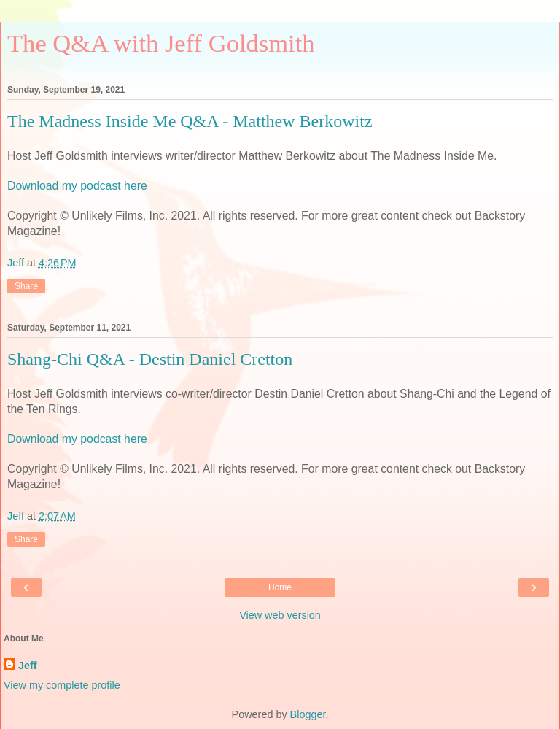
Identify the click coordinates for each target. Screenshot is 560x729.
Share (26, 286)
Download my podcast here (77, 186)
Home (280, 587)
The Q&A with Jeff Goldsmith (161, 43)
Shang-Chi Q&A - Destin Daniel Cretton (150, 359)
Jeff (28, 666)
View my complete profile (62, 685)
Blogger (308, 714)
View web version (280, 615)
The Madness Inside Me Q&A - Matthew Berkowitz (190, 121)
